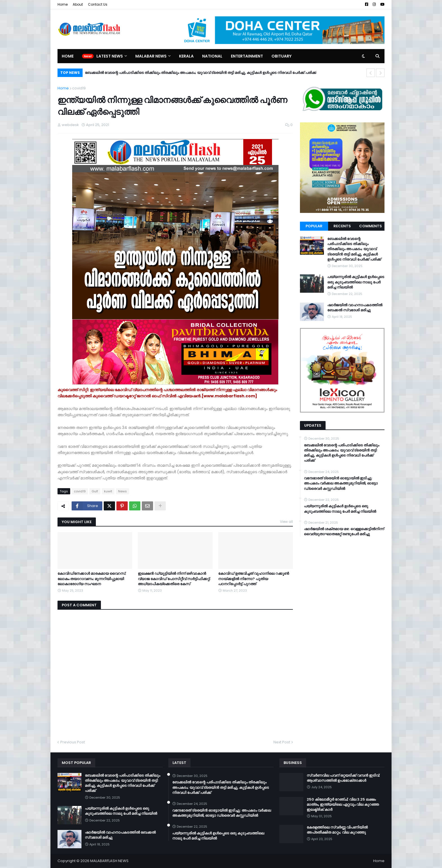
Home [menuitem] (68, 56)
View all (286, 522)
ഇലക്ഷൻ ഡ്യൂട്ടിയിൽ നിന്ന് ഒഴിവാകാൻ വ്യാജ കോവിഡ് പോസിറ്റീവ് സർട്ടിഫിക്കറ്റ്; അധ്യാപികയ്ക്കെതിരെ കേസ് (174, 579)
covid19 (79, 88)
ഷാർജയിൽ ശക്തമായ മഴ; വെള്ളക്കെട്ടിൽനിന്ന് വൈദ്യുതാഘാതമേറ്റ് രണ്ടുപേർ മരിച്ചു (344, 532)
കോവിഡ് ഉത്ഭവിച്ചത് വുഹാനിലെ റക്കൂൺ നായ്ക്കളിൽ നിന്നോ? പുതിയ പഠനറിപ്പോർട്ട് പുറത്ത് (254, 579)
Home (63, 4)
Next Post (282, 742)
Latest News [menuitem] (110, 56)
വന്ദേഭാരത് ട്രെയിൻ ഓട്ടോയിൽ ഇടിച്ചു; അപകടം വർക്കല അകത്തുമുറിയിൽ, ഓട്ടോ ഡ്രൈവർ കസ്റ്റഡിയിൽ (341, 483)
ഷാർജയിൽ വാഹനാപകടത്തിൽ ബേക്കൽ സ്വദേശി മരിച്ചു (355, 308)
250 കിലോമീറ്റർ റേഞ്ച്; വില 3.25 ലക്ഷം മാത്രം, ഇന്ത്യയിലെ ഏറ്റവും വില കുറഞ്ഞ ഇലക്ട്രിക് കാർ (343, 805)
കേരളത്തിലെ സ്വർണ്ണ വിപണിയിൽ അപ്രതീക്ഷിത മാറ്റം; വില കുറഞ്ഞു (337, 830)
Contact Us (98, 4)
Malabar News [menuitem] (151, 56)
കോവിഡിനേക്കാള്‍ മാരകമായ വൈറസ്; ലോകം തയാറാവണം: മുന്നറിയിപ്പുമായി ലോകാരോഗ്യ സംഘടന (92, 579)
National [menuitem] (212, 56)
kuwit (108, 491)
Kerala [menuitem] (186, 56)
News (122, 491)
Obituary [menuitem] (281, 56)
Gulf (95, 491)
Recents (342, 226)
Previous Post (73, 742)
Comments (371, 226)
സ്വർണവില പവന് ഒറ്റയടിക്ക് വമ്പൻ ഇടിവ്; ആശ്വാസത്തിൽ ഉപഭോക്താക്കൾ (343, 778)
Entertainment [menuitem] (247, 56)
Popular (314, 226)
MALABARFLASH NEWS (109, 861)
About (78, 4)
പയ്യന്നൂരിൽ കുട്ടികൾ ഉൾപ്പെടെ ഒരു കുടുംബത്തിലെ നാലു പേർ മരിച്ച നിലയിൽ (356, 282)
